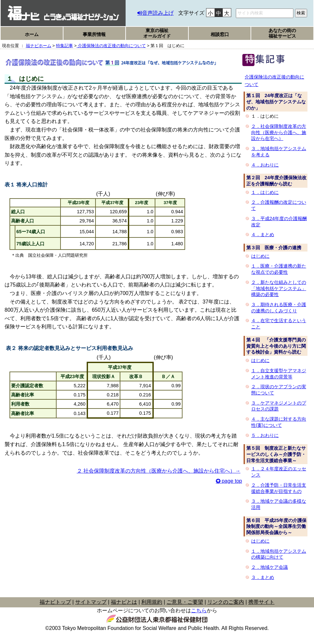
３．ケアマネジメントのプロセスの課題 (279, 406)
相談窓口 (220, 34)
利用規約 (152, 602)
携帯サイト (261, 602)
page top (232, 481)
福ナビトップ (55, 602)
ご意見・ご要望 (185, 602)
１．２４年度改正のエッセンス (279, 472)
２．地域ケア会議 (270, 567)
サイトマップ (91, 602)
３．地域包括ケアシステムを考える (279, 152)
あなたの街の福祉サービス (282, 33)
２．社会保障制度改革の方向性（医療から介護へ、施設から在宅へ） (279, 132)
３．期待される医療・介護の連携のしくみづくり (279, 308)
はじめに (260, 256)
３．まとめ (263, 577)
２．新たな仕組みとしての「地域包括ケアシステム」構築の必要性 (279, 288)
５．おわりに (265, 435)
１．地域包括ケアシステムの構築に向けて (279, 554)
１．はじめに (265, 192)
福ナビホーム (39, 46)
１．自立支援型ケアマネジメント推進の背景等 (279, 374)
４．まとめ (263, 235)
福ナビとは (124, 602)
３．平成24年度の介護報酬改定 (279, 222)
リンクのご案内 (226, 602)
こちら (199, 610)
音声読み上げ (158, 13)
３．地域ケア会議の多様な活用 (279, 504)
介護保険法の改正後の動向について (111, 46)
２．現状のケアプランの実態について (279, 390)
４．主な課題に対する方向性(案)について (279, 422)
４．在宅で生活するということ (279, 324)
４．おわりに (265, 165)
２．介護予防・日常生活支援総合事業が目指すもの (279, 488)
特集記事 (64, 46)
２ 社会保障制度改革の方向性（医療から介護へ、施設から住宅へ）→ (159, 471)
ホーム (32, 34)
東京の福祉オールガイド (157, 33)
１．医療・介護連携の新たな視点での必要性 (279, 269)
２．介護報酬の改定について (279, 205)
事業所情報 (94, 34)
